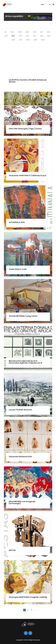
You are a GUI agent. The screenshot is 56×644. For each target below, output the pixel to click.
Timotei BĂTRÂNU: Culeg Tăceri (23, 316)
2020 (13, 40)
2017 (34, 36)
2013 (6, 36)
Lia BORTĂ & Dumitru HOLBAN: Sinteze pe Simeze (28, 81)
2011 (42, 32)
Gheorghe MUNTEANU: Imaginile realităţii (28, 597)
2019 (49, 36)
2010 (35, 32)
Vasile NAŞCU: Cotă (18, 269)
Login (42, 4)
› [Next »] (35, 610)
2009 (27, 32)
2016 (27, 36)
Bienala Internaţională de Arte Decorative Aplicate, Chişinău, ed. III (25, 362)
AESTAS (12, 550)
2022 (28, 40)
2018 (42, 36)
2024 (43, 40)
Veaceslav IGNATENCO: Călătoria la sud (27, 175)
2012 (48, 32)
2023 (35, 40)
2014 (13, 36)
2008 (20, 32)
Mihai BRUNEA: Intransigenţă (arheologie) (22, 502)
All (6, 32)
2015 (20, 36)
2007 (12, 32)
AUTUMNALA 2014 (17, 222)
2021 (21, 40)
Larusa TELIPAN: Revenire (20, 410)
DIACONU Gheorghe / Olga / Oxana (25, 129)
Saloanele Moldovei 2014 (20, 457)
